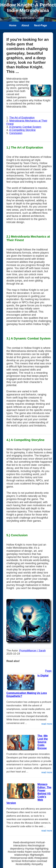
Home (13, 25)
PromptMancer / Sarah (32, 651)
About (25, 25)
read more (47, 724)
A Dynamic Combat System (25, 127)
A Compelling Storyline (22, 130)
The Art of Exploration (22, 118)
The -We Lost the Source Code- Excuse (43, 742)
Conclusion (16, 133)
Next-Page (40, 25)
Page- (49, 671)
